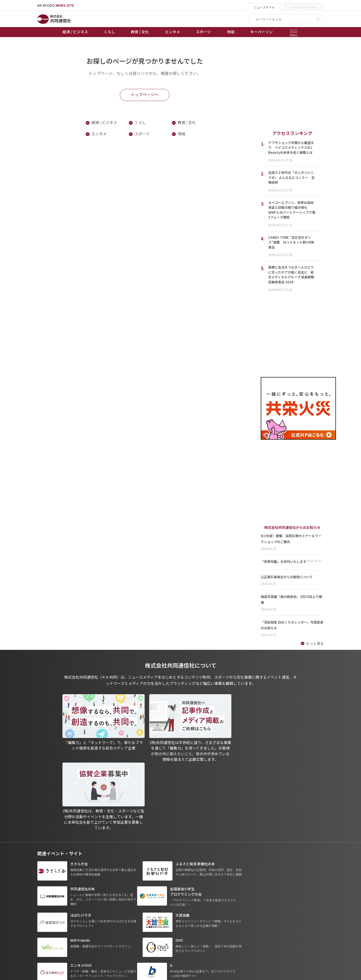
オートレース (135, 910)
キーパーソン (261, 32)
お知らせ (44, 910)
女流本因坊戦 (135, 938)
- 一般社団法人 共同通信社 (246, 910)
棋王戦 (130, 931)
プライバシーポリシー (188, 910)
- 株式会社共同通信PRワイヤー (249, 917)
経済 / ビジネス (75, 32)
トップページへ (145, 94)
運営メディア (181, 917)
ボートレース (135, 924)
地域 (231, 32)
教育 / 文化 (140, 32)
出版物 (176, 903)
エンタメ (172, 32)
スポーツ (203, 32)
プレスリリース (92, 945)
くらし (109, 32)
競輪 (128, 917)
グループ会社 (237, 903)
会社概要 (177, 924)
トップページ (48, 903)
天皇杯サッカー (137, 903)
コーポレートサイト (304, 7)
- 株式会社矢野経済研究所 (246, 925)
